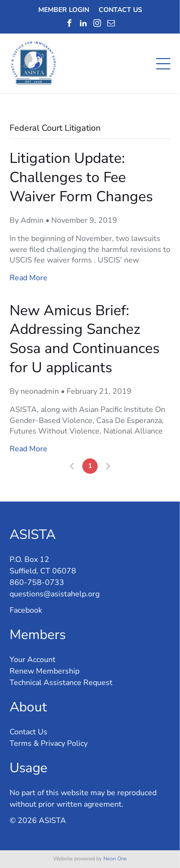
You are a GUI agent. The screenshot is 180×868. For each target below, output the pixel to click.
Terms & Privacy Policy (49, 743)
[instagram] (97, 23)
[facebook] (69, 23)
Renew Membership (45, 671)
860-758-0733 (37, 582)
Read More (28, 278)
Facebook (26, 610)
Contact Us (28, 732)
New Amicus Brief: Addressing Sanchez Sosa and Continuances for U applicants (84, 339)
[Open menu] (163, 64)
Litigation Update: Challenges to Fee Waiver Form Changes (81, 177)
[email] (111, 23)
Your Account (33, 660)
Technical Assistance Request (61, 683)
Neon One (115, 859)
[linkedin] (83, 23)
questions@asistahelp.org (55, 594)
